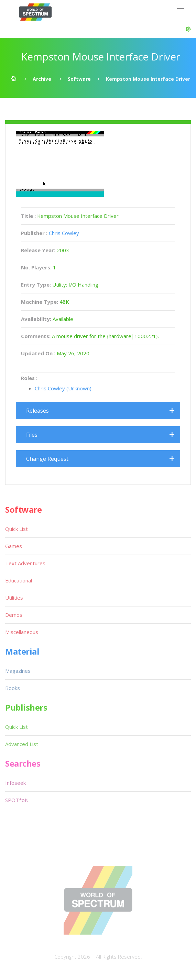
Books (13, 688)
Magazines (18, 671)
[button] (188, 29)
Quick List (17, 529)
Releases (37, 411)
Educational (19, 580)
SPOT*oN (17, 800)
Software (79, 79)
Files (32, 435)
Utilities (14, 598)
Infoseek (15, 783)
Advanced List (22, 744)
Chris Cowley (64, 233)
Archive (42, 79)
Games (14, 546)
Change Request (47, 459)
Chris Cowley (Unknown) (63, 388)
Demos (14, 615)
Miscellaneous (22, 632)
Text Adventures (25, 563)
